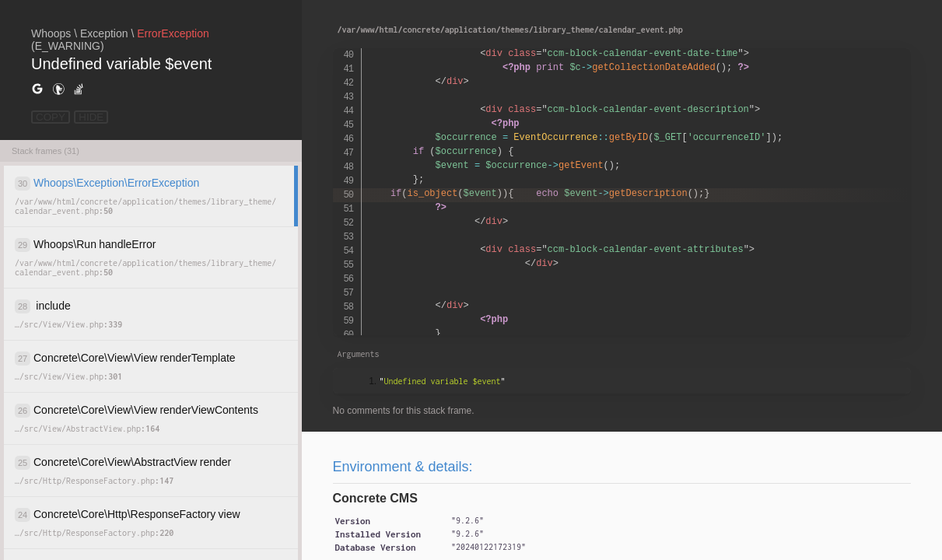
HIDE (91, 117)
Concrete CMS (375, 498)
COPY (51, 117)
